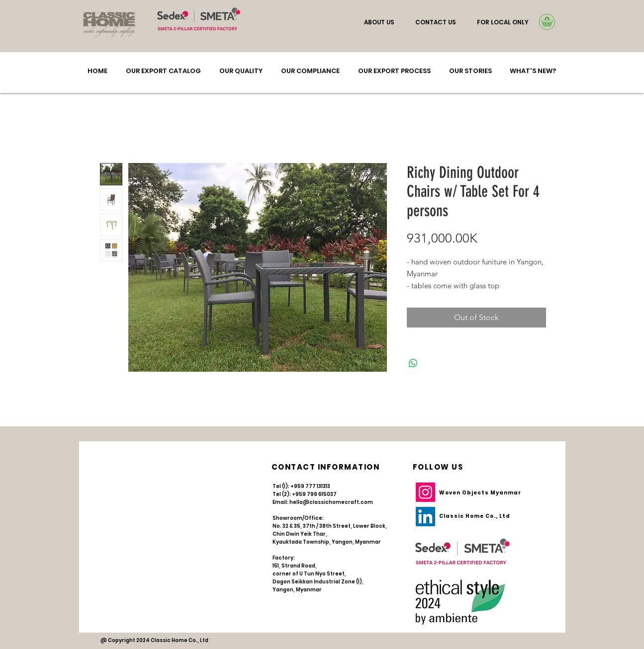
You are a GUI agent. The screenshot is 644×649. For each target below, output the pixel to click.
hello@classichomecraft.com (331, 502)
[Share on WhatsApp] (413, 363)
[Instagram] (425, 492)
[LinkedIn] (425, 517)
